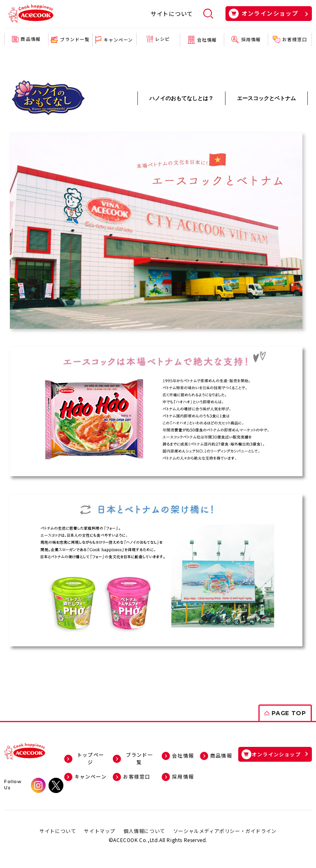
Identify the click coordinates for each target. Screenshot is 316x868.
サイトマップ (100, 829)
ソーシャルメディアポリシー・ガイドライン (225, 829)
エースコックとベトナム (266, 98)
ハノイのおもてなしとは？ (181, 98)
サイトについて (172, 14)
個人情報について (144, 829)
